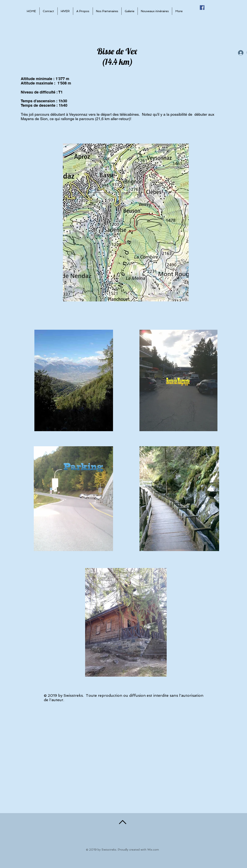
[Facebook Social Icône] (202, 8)
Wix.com (153, 850)
